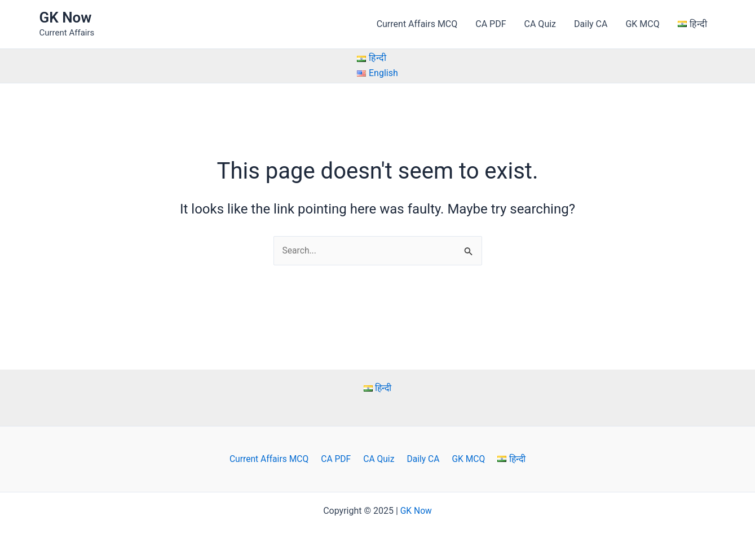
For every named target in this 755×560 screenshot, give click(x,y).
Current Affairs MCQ (417, 24)
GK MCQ (642, 24)
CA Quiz (540, 24)
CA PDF (491, 24)
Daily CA (591, 24)
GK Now (66, 17)
